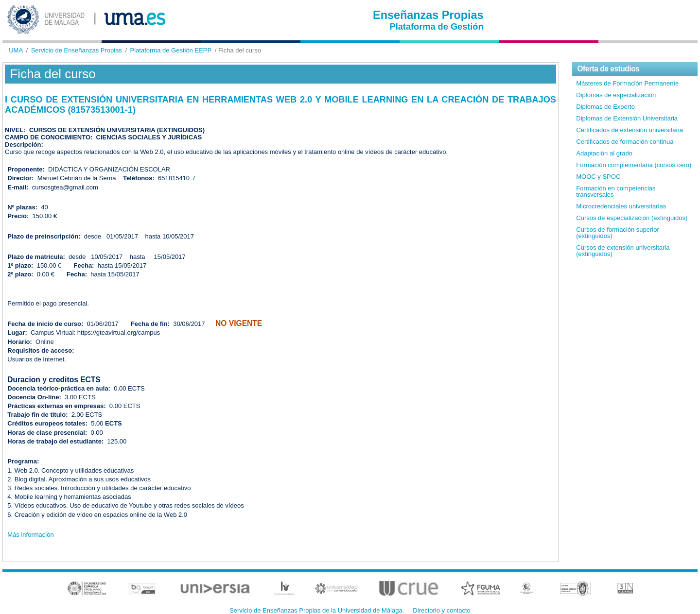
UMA (16, 50)
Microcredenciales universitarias (621, 206)
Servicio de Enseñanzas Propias (77, 50)
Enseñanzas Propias (428, 15)
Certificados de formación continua (625, 142)
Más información (30, 535)
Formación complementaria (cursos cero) (634, 165)
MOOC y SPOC (598, 177)
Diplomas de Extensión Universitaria (627, 118)
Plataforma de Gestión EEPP (171, 50)
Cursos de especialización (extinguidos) (632, 218)
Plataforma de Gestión (437, 27)
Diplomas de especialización (616, 95)
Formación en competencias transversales (616, 191)
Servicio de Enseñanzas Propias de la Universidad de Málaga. (317, 610)
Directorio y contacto (442, 610)
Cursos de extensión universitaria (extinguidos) (623, 251)
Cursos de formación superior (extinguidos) (618, 233)
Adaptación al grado (604, 153)
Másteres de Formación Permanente (627, 83)
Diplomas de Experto (605, 107)
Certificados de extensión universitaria (630, 130)
